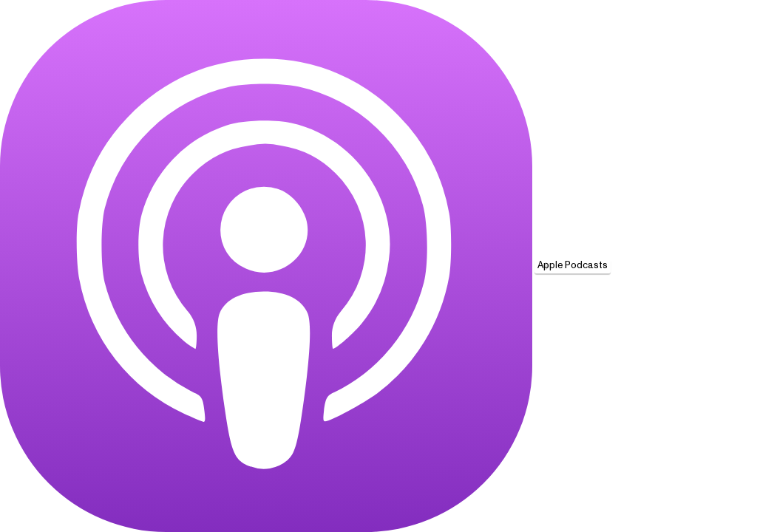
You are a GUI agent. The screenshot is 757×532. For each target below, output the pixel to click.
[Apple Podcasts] (266, 266)
